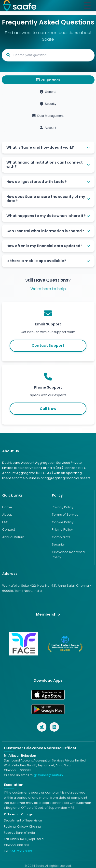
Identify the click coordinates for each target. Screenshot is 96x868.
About (7, 515)
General (48, 92)
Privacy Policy (63, 507)
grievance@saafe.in (48, 775)
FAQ (5, 522)
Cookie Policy (63, 522)
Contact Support (48, 345)
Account (48, 128)
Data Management (48, 116)
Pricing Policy (62, 529)
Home (7, 507)
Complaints (61, 537)
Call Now (48, 409)
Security (48, 104)
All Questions (48, 80)
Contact (9, 529)
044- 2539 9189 (21, 851)
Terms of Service (65, 515)
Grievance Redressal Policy (69, 555)
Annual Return (13, 537)
